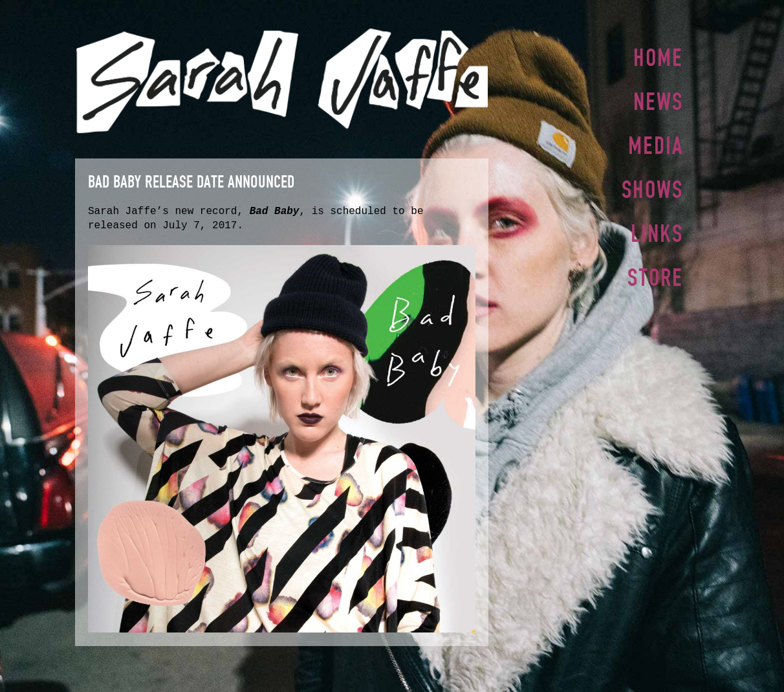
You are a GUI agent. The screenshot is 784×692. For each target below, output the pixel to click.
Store (655, 271)
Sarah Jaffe (282, 81)
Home (658, 58)
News (658, 100)
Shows (652, 186)
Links (657, 228)
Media (656, 143)
